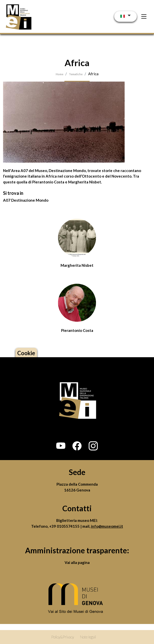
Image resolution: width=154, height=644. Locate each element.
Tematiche (76, 74)
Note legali (88, 637)
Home (60, 74)
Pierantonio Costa (77, 330)
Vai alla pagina (77, 562)
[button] (61, 446)
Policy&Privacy (63, 637)
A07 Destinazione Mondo (26, 200)
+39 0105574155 (65, 526)
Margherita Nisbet (77, 265)
